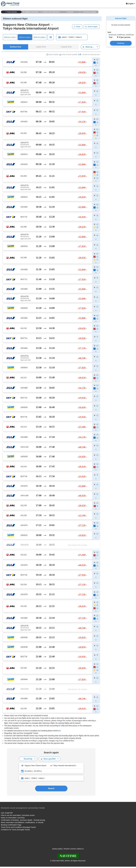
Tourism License (70, 849)
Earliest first (15, 47)
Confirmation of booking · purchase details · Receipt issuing (23, 820)
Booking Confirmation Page (11, 825)
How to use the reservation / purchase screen (18, 815)
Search (51, 788)
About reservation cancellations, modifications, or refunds (22, 822)
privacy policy (57, 849)
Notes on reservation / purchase (13, 818)
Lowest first (66, 47)
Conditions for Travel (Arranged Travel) (15, 830)
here (59, 731)
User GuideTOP (7, 813)
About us (80, 849)
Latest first (41, 47)
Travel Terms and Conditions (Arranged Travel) (18, 827)
